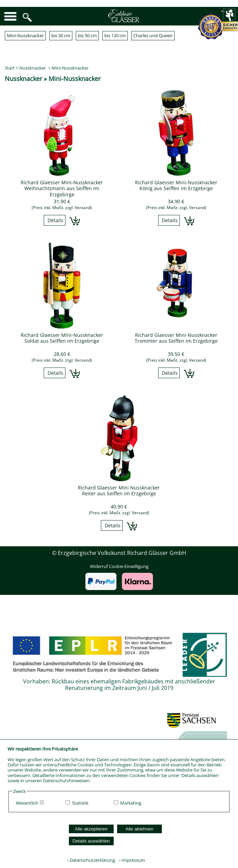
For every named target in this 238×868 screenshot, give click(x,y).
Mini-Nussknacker (25, 35)
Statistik (80, 803)
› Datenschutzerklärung (91, 860)
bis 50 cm (87, 35)
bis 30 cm (61, 35)
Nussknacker (33, 68)
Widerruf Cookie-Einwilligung (119, 566)
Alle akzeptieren (91, 829)
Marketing (131, 803)
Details (55, 220)
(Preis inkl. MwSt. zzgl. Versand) (62, 208)
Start (10, 68)
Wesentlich (27, 803)
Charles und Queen (153, 35)
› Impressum (131, 860)
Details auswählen (91, 841)
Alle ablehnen (139, 829)
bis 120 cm (115, 35)
